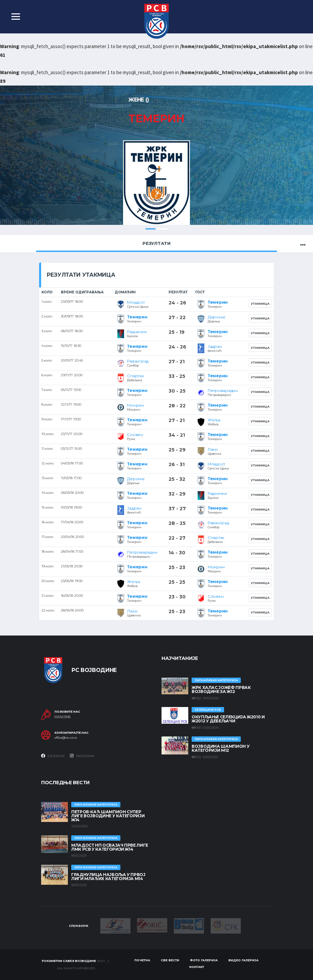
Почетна (142, 960)
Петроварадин (223, 391)
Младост (136, 303)
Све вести (170, 960)
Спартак (135, 376)
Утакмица (260, 304)
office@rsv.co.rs (66, 738)
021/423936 (63, 717)
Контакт (197, 967)
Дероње (217, 317)
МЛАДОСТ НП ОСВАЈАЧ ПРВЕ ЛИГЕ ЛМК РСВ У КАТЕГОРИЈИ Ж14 (110, 847)
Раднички (137, 332)
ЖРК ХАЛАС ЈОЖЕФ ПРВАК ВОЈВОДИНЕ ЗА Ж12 (221, 690)
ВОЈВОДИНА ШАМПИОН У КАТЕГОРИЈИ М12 (221, 749)
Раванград (138, 361)
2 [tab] (163, 229)
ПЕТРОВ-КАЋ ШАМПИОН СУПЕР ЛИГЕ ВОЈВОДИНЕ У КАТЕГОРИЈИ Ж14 (108, 816)
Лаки (213, 450)
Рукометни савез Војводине (69, 961)
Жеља (214, 420)
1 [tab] (150, 229)
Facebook (53, 756)
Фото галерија (204, 960)
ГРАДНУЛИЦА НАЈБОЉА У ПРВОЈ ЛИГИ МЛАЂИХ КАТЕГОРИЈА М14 (108, 877)
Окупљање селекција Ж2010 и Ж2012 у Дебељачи (228, 719)
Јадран (215, 347)
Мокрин (136, 405)
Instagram (82, 756)
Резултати (156, 243)
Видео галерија (243, 960)
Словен (135, 435)
